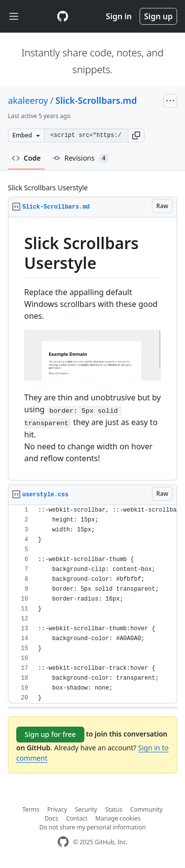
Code (26, 158)
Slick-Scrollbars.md (96, 100)
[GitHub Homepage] (63, 842)
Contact (77, 818)
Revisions (81, 158)
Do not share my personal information (93, 827)
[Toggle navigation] (14, 17)
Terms (31, 809)
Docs (51, 818)
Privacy (57, 809)
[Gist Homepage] (63, 16)
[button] (136, 135)
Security (86, 809)
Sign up (158, 16)
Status (114, 809)
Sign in (119, 16)
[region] (92, 349)
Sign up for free (50, 734)
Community (147, 809)
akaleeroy (28, 100)
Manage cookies (118, 818)
